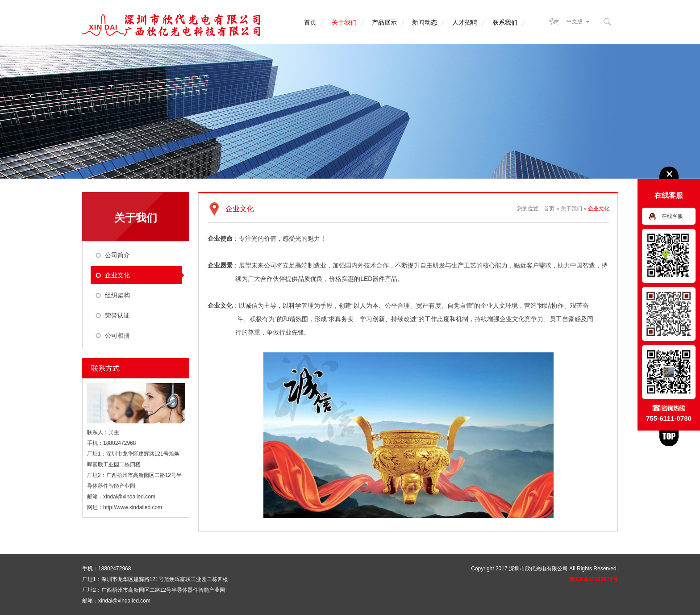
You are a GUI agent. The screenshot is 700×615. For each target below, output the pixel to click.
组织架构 (117, 295)
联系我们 (505, 22)
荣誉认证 (117, 315)
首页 (310, 22)
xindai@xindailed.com (129, 497)
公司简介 (117, 255)
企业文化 (117, 275)
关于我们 (344, 22)
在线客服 (672, 216)
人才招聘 (465, 22)
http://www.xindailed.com (133, 507)
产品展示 (384, 22)
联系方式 (105, 368)
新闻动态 (425, 22)
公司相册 (117, 335)
